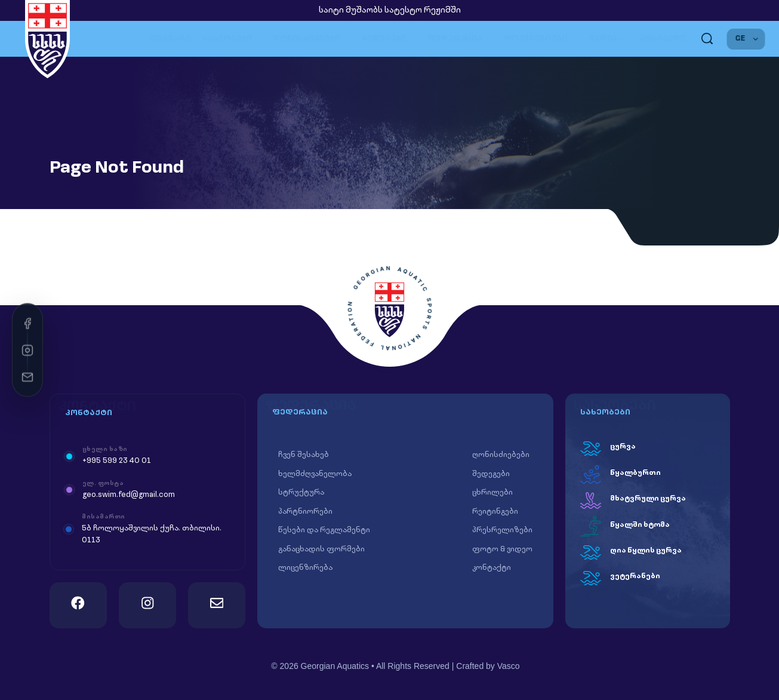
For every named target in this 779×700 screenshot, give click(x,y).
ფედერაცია (460, 39)
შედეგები (389, 39)
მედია (608, 39)
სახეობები (232, 39)
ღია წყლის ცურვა (646, 551)
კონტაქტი (662, 39)
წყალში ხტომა (640, 525)
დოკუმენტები (541, 39)
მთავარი (170, 39)
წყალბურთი (635, 473)
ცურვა (623, 447)
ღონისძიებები (311, 39)
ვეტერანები (635, 576)
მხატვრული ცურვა (648, 499)
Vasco (509, 666)
